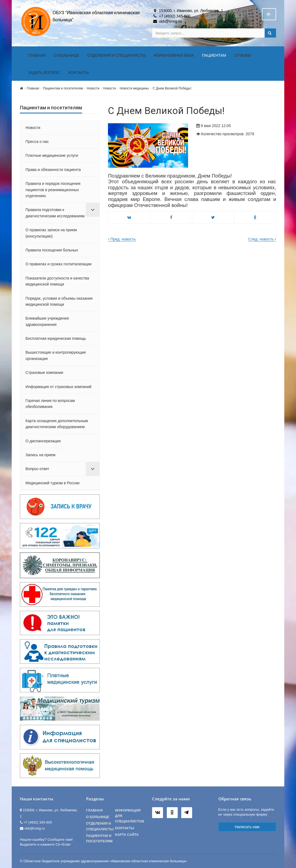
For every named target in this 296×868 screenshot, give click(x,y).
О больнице (66, 55)
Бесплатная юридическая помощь (56, 338)
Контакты (78, 73)
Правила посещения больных (52, 250)
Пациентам (214, 55)
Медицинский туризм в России (53, 483)
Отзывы (243, 55)
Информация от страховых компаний (59, 387)
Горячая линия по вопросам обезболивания (50, 404)
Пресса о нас (37, 142)
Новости (93, 88)
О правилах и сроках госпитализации (59, 264)
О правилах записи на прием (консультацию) (51, 233)
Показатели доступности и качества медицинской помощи (57, 281)
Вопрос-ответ (37, 469)
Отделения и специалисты (116, 55)
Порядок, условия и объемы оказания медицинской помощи (59, 301)
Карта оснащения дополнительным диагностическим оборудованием (57, 424)
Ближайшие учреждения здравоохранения (47, 321)
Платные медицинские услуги (52, 155)
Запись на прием (41, 455)
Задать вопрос (44, 73)
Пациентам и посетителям (63, 88)
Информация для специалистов (129, 816)
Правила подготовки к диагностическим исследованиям (55, 213)
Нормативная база (174, 55)
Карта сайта (127, 835)
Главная (37, 55)
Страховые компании (44, 373)
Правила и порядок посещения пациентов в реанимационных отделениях (53, 190)
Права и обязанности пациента (53, 170)
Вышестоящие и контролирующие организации (56, 355)
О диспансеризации (43, 441)
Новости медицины (134, 88)
